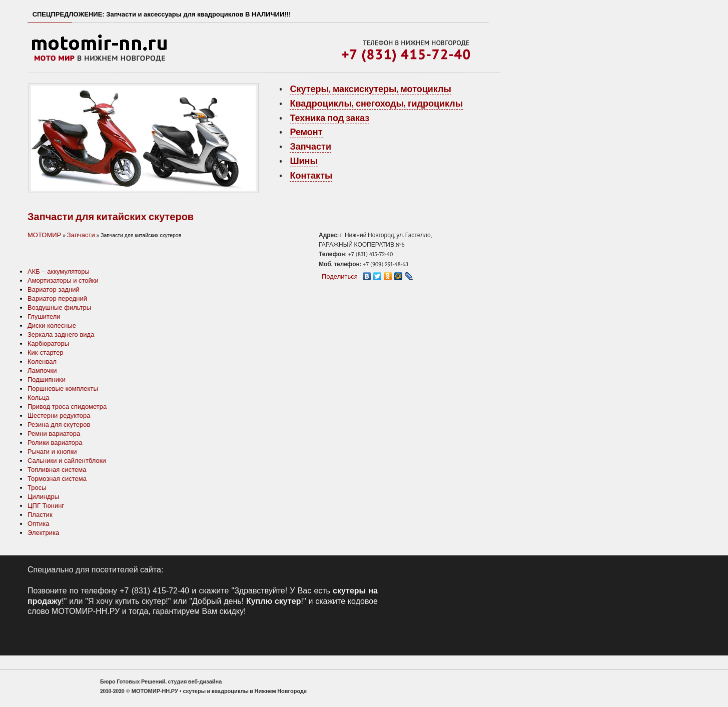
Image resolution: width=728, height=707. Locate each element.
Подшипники (47, 380)
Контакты (311, 176)
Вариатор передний (57, 298)
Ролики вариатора (55, 443)
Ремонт (306, 132)
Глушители (44, 316)
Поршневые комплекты (63, 389)
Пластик (40, 515)
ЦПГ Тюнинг (46, 506)
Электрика (43, 533)
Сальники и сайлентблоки (67, 461)
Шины (303, 161)
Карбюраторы (48, 343)
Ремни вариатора (54, 434)
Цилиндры (43, 497)
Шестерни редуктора (59, 416)
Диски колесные (52, 325)
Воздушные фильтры (59, 307)
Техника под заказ (329, 118)
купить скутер (140, 601)
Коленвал (42, 362)
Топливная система (57, 470)
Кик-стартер (46, 352)
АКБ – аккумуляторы (59, 271)
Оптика (39, 524)
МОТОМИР (44, 235)
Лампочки (42, 371)
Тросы (37, 488)
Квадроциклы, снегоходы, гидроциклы (376, 104)
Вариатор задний (54, 289)
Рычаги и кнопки (52, 452)
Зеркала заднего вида (61, 334)
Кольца (39, 398)
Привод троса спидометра (67, 407)
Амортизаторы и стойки (63, 280)
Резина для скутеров (59, 425)
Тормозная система (57, 479)
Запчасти (310, 147)
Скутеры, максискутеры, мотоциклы (370, 89)
